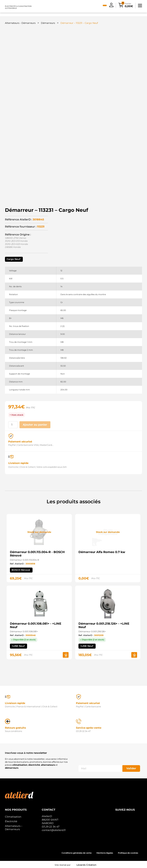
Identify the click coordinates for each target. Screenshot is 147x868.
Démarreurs (48, 23)
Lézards (86, 865)
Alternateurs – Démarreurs (14, 828)
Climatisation (13, 817)
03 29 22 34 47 (51, 827)
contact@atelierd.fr (54, 830)
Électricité (11, 821)
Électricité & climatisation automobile (18, 7)
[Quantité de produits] (13, 425)
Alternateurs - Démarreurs (20, 23)
